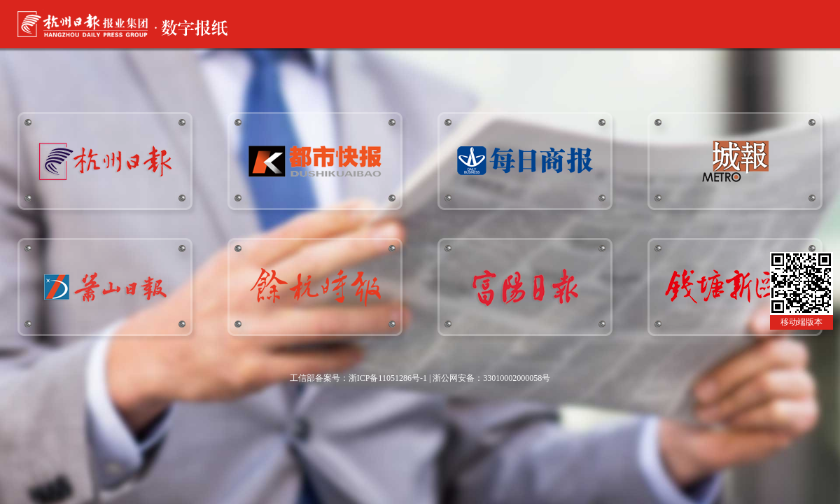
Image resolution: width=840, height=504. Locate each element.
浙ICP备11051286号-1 (388, 378)
